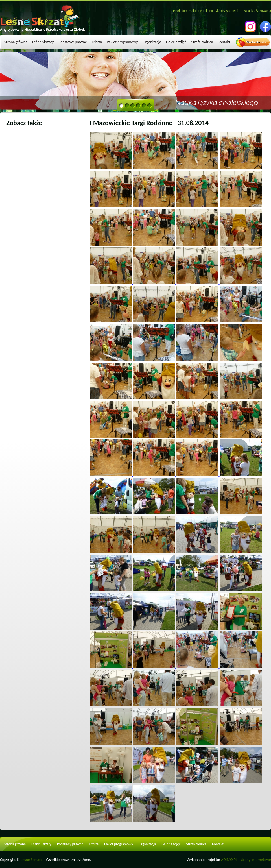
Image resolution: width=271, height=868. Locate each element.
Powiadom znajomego (188, 11)
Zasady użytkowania (257, 11)
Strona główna (16, 42)
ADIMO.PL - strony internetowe (246, 860)
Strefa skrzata (256, 42)
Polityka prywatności (224, 11)
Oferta (97, 42)
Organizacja (152, 42)
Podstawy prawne (73, 42)
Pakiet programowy (122, 42)
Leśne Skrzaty (43, 42)
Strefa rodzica (202, 42)
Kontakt (224, 42)
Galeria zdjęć (176, 42)
